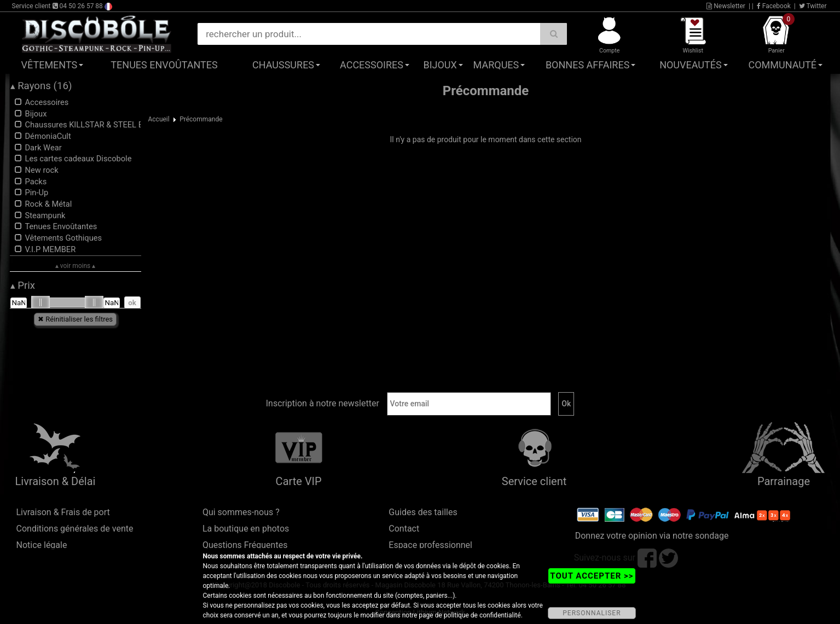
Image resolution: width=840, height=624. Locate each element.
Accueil (159, 119)
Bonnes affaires (587, 65)
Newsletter (726, 6)
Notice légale (42, 545)
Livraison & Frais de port (63, 512)
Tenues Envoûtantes (164, 65)
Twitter (813, 6)
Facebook (774, 6)
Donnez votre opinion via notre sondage (652, 536)
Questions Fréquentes (245, 545)
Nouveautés (691, 65)
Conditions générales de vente (75, 529)
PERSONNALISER (592, 613)
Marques (496, 65)
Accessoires (372, 65)
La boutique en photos (246, 529)
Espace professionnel (430, 545)
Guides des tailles (423, 512)
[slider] (40, 302)
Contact (404, 529)
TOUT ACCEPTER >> (592, 576)
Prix (23, 285)
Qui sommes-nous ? (241, 512)
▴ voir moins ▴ (76, 266)
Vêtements (50, 65)
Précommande (201, 119)
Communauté (783, 65)
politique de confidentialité (482, 615)
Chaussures (283, 65)
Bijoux (440, 65)
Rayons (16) (41, 86)
